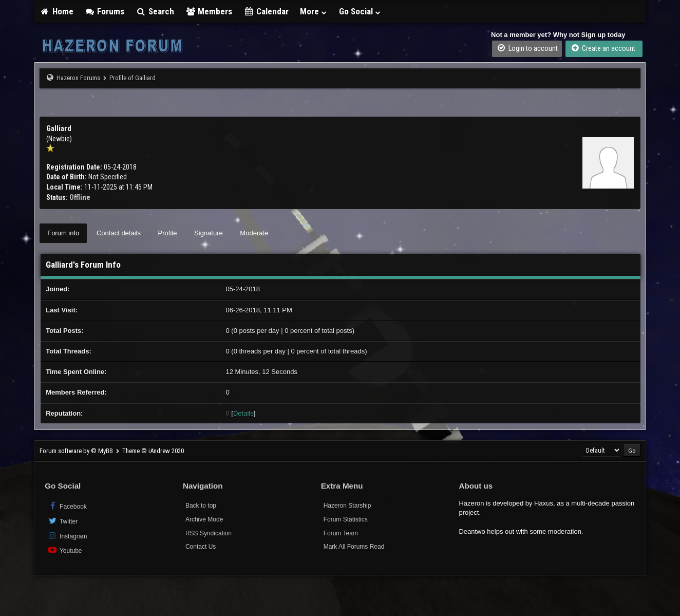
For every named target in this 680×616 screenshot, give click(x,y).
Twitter (62, 521)
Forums (105, 11)
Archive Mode (204, 519)
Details (243, 413)
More (314, 11)
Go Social (360, 11)
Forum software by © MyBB (77, 451)
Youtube (64, 550)
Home (56, 11)
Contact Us (201, 547)
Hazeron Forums (78, 78)
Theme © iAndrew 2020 (153, 451)
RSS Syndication (209, 533)
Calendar (266, 11)
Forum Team (341, 533)
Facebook (67, 506)
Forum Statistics (346, 519)
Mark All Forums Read (354, 547)
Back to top (201, 506)
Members (209, 11)
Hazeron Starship (347, 506)
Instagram (67, 536)
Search (155, 11)
